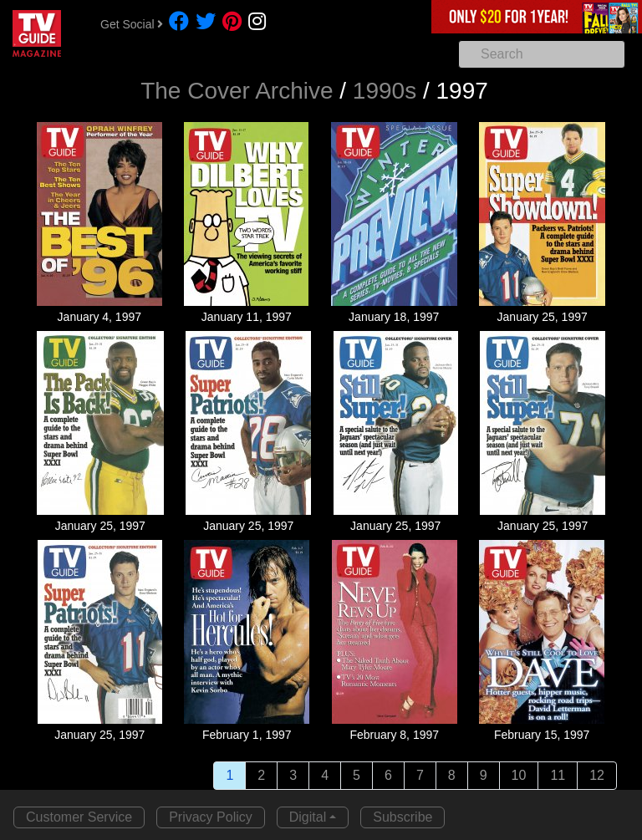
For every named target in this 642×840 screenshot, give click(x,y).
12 (597, 775)
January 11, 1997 (247, 317)
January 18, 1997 (394, 317)
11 (558, 775)
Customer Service (79, 817)
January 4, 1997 (99, 317)
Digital (308, 817)
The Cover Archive (237, 91)
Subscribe (403, 817)
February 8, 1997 (394, 735)
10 (519, 775)
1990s (385, 91)
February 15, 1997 (542, 735)
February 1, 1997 (247, 735)
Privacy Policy (211, 817)
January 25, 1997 (543, 317)
